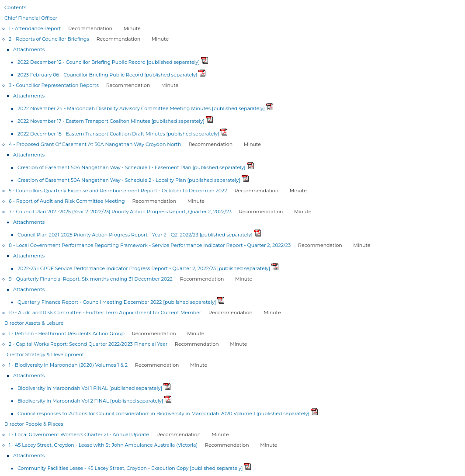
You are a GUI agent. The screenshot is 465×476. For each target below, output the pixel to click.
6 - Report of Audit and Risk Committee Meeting (67, 201)
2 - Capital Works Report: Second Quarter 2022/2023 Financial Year (88, 344)
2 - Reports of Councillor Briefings (49, 39)
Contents (15, 7)
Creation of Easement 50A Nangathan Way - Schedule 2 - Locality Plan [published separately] (129, 180)
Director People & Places (34, 424)
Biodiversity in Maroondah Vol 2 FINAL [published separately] (90, 401)
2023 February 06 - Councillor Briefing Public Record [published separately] (107, 75)
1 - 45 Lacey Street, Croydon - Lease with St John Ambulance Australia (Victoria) (103, 445)
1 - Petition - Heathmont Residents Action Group (67, 334)
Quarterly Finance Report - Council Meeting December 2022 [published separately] (117, 302)
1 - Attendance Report (35, 28)
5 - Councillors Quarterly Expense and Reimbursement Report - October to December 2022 (118, 191)
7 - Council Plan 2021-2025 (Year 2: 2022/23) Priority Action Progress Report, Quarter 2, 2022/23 (120, 212)
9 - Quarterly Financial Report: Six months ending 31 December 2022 (91, 279)
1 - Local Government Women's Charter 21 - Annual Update (79, 434)
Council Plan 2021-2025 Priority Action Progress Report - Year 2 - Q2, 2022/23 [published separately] (135, 235)
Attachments (29, 49)
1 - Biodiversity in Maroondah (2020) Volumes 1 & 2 (68, 365)
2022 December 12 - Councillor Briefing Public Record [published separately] (109, 62)
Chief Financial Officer (31, 18)
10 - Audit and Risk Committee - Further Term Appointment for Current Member (105, 313)
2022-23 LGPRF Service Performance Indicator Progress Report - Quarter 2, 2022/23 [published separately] (144, 268)
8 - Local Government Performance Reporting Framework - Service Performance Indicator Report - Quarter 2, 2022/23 (150, 245)
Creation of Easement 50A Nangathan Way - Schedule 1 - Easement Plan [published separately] (132, 167)
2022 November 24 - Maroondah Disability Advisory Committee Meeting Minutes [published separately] (141, 108)
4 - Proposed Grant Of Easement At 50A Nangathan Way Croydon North (95, 144)
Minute (132, 28)
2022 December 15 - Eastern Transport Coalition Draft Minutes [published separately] (118, 134)
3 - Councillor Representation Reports (54, 85)
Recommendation (90, 28)
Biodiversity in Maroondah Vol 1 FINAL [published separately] (90, 388)
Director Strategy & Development (44, 354)
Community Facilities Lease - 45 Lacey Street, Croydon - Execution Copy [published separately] (130, 468)
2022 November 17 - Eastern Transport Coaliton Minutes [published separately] (111, 121)
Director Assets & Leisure (34, 323)
